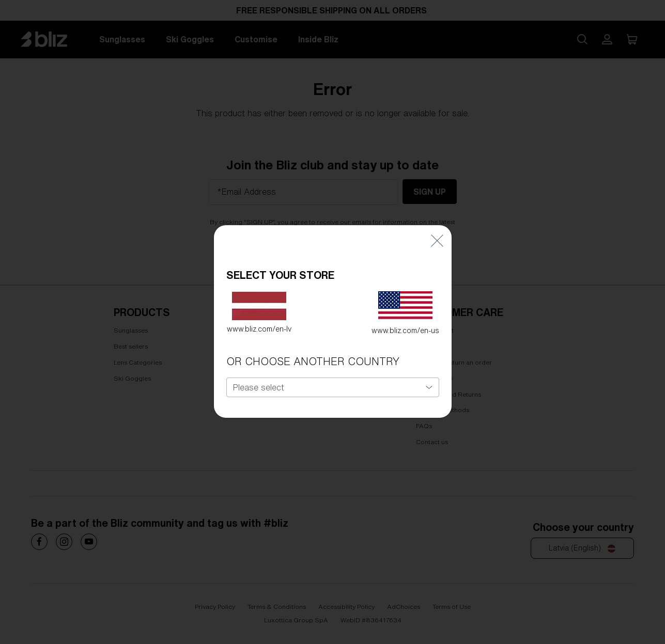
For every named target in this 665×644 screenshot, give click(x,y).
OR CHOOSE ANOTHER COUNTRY (313, 343)
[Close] (437, 222)
